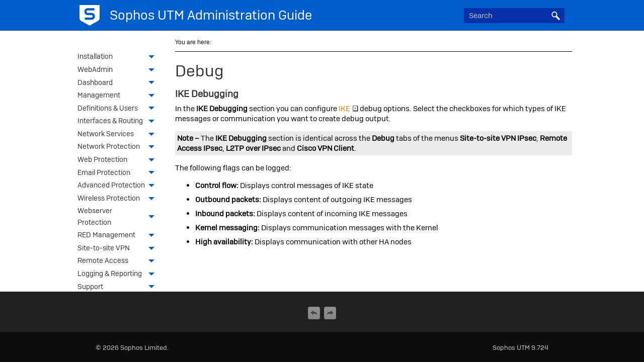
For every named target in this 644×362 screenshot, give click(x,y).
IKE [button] (348, 109)
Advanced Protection (119, 186)
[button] (555, 16)
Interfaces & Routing (119, 122)
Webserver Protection (119, 217)
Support (119, 288)
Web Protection (119, 160)
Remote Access (119, 261)
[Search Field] (514, 16)
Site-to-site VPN (119, 249)
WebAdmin (119, 70)
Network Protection (119, 147)
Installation (119, 57)
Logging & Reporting (119, 275)
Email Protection (119, 173)
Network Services (119, 135)
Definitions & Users (119, 109)
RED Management (119, 236)
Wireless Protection (119, 199)
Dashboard (119, 83)
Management (119, 96)
